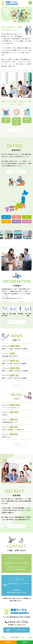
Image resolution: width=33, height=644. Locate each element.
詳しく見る (17, 130)
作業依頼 (25, 642)
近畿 (6, 221)
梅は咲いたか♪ (6, 437)
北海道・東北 (6, 217)
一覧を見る (17, 385)
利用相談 (8, 642)
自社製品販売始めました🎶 (10, 422)
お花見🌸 (5, 415)
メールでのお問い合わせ (19, 630)
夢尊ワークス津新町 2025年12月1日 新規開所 (15, 371)
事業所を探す (17, 172)
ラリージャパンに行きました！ (11, 408)
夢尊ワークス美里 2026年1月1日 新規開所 (14, 363)
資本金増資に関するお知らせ (10, 356)
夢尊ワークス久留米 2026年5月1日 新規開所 (15, 349)
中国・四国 (16, 221)
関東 (16, 217)
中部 (27, 217)
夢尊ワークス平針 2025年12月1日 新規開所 (14, 378)
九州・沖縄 (27, 221)
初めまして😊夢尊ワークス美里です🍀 (13, 430)
